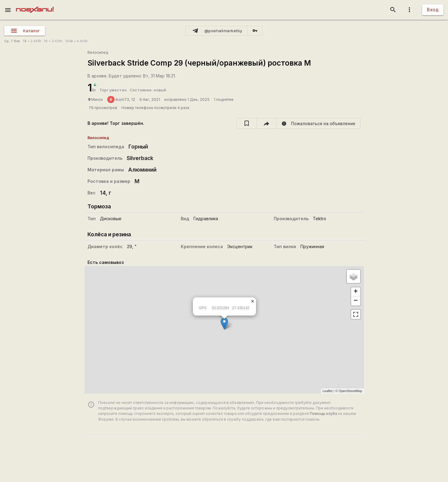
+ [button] (356, 292)
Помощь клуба (323, 414)
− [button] (356, 301)
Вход (433, 10)
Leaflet (328, 391)
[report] (318, 123)
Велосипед (98, 52)
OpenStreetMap (351, 391)
